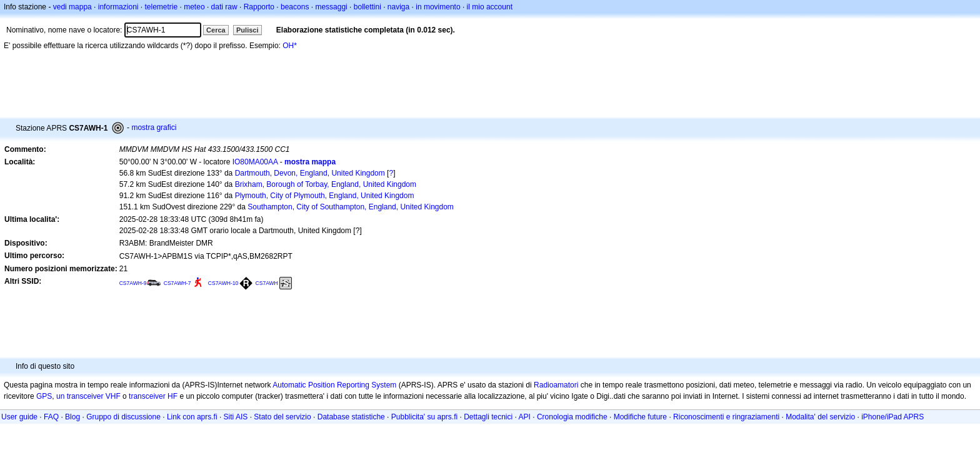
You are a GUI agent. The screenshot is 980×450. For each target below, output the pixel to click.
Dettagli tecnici (488, 417)
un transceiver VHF (88, 396)
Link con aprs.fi (192, 417)
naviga (398, 7)
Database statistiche (351, 417)
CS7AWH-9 (133, 283)
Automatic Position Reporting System (334, 385)
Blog (72, 417)
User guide (19, 417)
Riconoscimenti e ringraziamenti (726, 417)
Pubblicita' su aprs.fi (424, 417)
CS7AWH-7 (177, 283)
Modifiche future (640, 417)
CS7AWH (267, 283)
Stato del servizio (282, 417)
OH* (290, 46)
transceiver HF (153, 396)
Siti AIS (236, 417)
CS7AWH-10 (223, 283)
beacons (295, 7)
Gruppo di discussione (123, 417)
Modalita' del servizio (820, 417)
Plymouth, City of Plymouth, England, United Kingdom (325, 196)
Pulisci (247, 30)
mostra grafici (154, 127)
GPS (44, 396)
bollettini (367, 7)
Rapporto (259, 7)
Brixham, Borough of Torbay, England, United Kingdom (326, 184)
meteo (194, 7)
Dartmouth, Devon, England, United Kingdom (310, 173)
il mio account (490, 7)
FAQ (51, 417)
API (525, 417)
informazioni (118, 7)
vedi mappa (72, 7)
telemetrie (162, 7)
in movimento (438, 7)
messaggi (331, 7)
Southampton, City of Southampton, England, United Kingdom (351, 207)
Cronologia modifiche (572, 417)
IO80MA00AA (255, 162)
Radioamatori (556, 385)
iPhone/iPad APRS (892, 417)
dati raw (224, 7)
